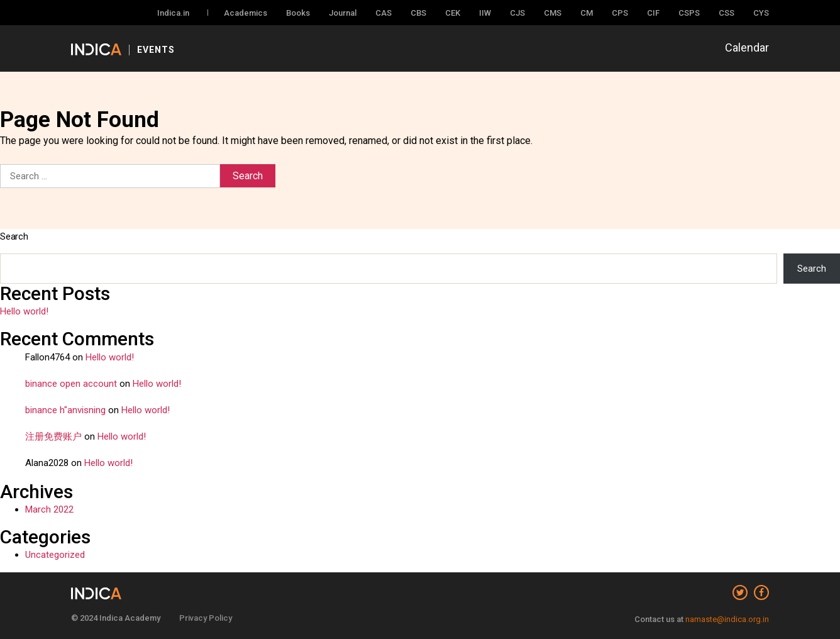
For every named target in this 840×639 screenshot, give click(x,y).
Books (298, 13)
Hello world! (24, 311)
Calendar (747, 47)
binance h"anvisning (65, 410)
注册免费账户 (53, 436)
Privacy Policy (206, 618)
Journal (343, 13)
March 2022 (49, 509)
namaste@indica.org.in (727, 619)
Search (14, 236)
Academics (246, 13)
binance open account (71, 384)
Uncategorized (55, 555)
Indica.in (173, 13)
